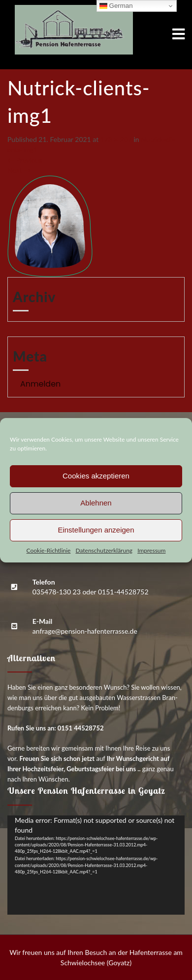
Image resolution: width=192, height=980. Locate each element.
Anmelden (40, 384)
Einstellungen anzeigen (96, 530)
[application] (96, 865)
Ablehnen (96, 503)
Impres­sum (151, 550)
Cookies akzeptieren (96, 476)
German (116, 6)
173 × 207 (116, 139)
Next (19, 170)
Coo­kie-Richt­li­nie (49, 550)
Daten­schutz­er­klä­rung (104, 550)
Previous (25, 160)
